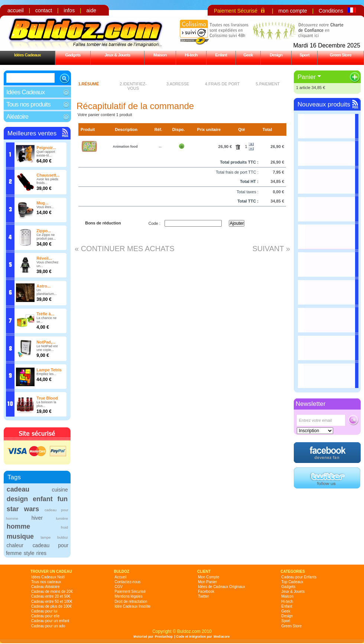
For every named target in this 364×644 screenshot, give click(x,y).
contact (44, 10)
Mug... (42, 203)
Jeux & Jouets (117, 55)
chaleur (15, 545)
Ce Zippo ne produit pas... (46, 237)
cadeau (18, 489)
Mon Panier (207, 582)
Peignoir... (46, 148)
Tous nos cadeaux (46, 582)
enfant (43, 499)
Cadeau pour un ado (48, 626)
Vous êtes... (45, 207)
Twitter (203, 596)
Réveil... (44, 258)
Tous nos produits (28, 104)
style (29, 553)
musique (20, 536)
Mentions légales (129, 596)
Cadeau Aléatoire (45, 587)
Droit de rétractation (131, 602)
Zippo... (44, 231)
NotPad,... (46, 342)
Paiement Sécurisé (236, 11)
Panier (307, 77)
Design (276, 55)
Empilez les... (46, 374)
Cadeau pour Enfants (299, 577)
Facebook (206, 592)
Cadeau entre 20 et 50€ (51, 596)
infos (69, 10)
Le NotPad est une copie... (47, 348)
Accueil (121, 577)
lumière (62, 518)
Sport (304, 55)
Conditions (331, 11)
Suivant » (271, 249)
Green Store (341, 55)
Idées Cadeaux (27, 55)
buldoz (63, 537)
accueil (16, 10)
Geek (248, 55)
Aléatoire (17, 117)
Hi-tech (191, 55)
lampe (45, 537)
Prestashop (164, 637)
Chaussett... (48, 175)
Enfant (221, 55)
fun (63, 499)
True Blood (47, 398)
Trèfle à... (45, 314)
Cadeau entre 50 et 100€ (52, 602)
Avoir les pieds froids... (47, 181)
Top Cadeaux (292, 582)
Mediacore (222, 637)
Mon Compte (209, 577)
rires (41, 553)
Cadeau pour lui (44, 611)
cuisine (60, 490)
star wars (23, 509)
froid (64, 527)
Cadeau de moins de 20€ (52, 592)
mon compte (292, 11)
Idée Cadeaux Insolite (133, 606)
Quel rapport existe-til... (46, 154)
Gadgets (73, 55)
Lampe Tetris (49, 370)
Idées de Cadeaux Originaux (222, 587)
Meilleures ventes (32, 133)
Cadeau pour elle (45, 616)
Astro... (43, 286)
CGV (119, 587)
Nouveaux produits (324, 104)
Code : (154, 223)
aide (91, 10)
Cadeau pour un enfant (50, 621)
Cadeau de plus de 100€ (51, 606)
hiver (37, 518)
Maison (160, 55)
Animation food (125, 147)
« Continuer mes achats (125, 249)
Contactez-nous (128, 582)
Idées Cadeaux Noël (48, 577)
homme (18, 526)
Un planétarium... (47, 292)
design (17, 499)
